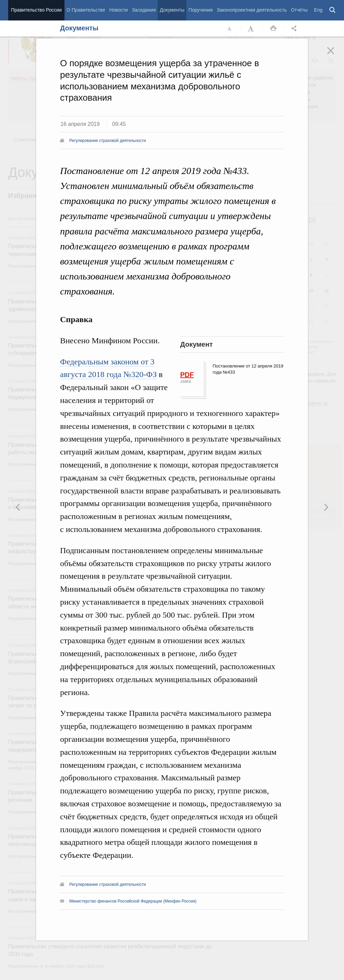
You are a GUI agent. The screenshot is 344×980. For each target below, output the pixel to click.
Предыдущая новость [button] (326, 507)
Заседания (144, 10)
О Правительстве (86, 10)
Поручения (200, 10)
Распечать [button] (273, 29)
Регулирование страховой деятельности (107, 141)
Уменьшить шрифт (230, 29)
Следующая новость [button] (18, 507)
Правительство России (36, 10)
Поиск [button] (333, 10)
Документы (172, 10)
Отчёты (299, 10)
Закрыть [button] (335, 55)
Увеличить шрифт (252, 29)
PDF (187, 375)
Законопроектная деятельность (252, 10)
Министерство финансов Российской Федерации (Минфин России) (133, 901)
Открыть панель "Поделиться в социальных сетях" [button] (295, 29)
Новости (118, 10)
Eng (318, 10)
